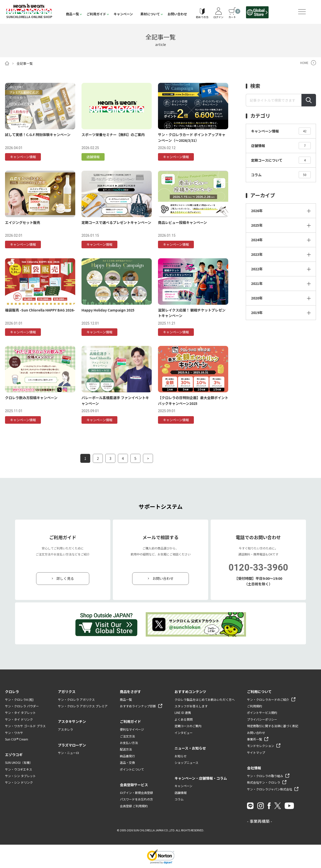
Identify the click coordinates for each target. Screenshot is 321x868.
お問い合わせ (177, 14)
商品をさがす (130, 692)
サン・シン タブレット (20, 776)
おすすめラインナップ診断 (138, 706)
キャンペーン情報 (281, 131)
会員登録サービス (134, 785)
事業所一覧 (255, 739)
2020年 (257, 298)
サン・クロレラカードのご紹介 (268, 699)
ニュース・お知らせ (190, 748)
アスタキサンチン (72, 722)
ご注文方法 (127, 736)
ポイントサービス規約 (262, 713)
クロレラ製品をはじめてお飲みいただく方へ (205, 699)
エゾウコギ (14, 755)
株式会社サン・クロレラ (264, 782)
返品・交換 (127, 762)
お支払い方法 (129, 743)
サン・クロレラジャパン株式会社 (270, 789)
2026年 (257, 211)
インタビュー (184, 733)
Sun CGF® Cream (17, 739)
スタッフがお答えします (191, 706)
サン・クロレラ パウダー (22, 706)
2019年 (257, 313)
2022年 (257, 269)
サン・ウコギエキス (19, 769)
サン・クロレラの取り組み (265, 776)
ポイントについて (132, 769)
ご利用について (259, 692)
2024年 (257, 240)
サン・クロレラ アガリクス (76, 699)
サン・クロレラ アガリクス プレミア (83, 706)
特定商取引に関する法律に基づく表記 (273, 726)
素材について (150, 14)
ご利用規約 (255, 706)
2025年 (257, 225)
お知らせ (181, 756)
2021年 (257, 283)
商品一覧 (72, 14)
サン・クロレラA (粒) (19, 699)
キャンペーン (123, 14)
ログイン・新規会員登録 (136, 793)
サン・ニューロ (68, 753)
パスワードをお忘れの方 (136, 799)
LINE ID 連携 (183, 713)
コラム (281, 175)
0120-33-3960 (258, 568)
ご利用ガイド (96, 14)
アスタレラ (65, 729)
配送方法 (126, 749)
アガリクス (67, 692)
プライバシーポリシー (262, 719)
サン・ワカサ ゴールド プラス (25, 726)
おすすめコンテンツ (190, 692)
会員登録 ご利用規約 (134, 806)
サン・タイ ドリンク (19, 719)
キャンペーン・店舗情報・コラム (201, 778)
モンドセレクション (261, 746)
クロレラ (12, 692)
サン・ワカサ (14, 733)
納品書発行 (127, 756)
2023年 (257, 254)
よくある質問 (184, 719)
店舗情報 (281, 146)
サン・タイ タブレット (20, 713)
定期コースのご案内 (188, 726)
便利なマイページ (132, 729)
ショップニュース (186, 762)
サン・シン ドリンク (19, 782)
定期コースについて (281, 160)
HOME (304, 63)
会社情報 (254, 768)
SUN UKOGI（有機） (19, 762)
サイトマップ (256, 752)
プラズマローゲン (72, 745)
